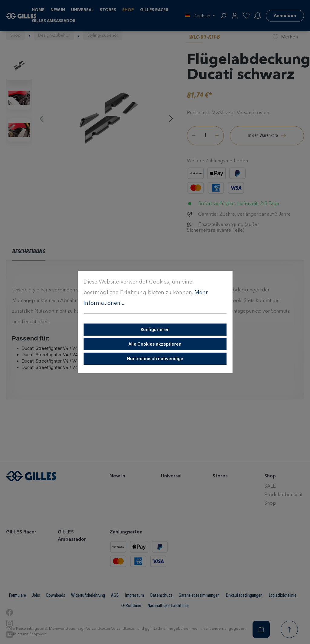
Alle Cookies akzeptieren (155, 344)
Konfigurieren (155, 329)
